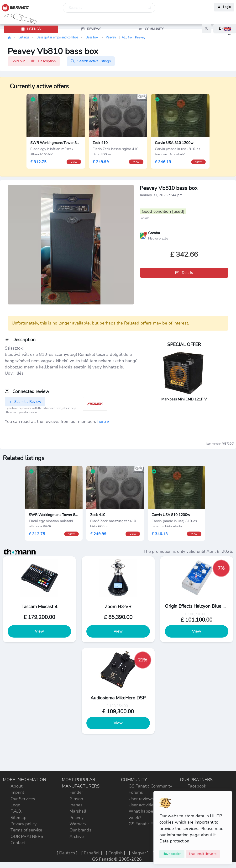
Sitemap (18, 818)
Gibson (76, 799)
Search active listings (91, 61)
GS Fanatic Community (150, 786)
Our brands (80, 830)
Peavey (111, 37)
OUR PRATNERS (27, 836)
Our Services (23, 799)
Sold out (34, 61)
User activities (142, 805)
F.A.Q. (16, 811)
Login (224, 7)
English (115, 853)
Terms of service (26, 830)
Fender (76, 792)
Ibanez (76, 805)
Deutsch (67, 853)
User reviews (141, 799)
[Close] (172, 854)
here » (103, 421)
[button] (225, 29)
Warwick (78, 824)
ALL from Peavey (134, 37)
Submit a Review (25, 402)
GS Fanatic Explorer (148, 824)
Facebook (197, 786)
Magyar (139, 853)
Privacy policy (24, 824)
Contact (18, 843)
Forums (136, 792)
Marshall (78, 811)
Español (92, 853)
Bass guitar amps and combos (57, 37)
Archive (77, 836)
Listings (24, 37)
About (16, 786)
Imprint (17, 792)
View (39, 632)
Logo (15, 805)
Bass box (92, 37)
